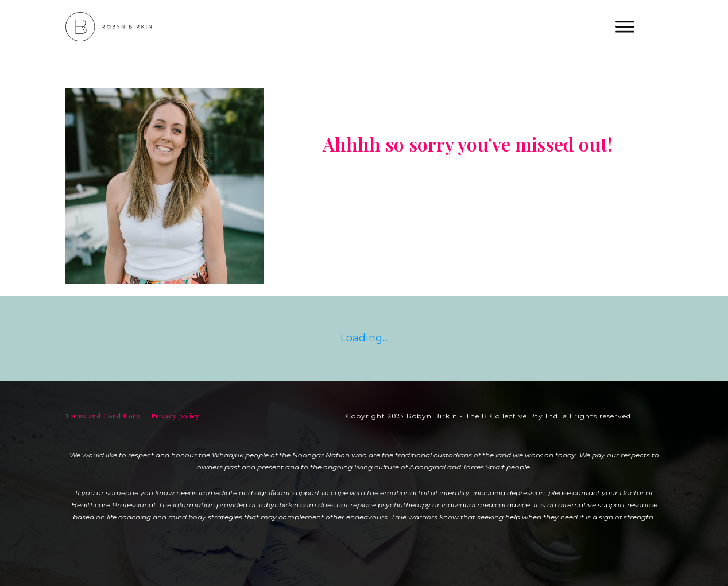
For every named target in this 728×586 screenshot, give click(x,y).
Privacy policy (176, 416)
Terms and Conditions (103, 416)
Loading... (364, 338)
